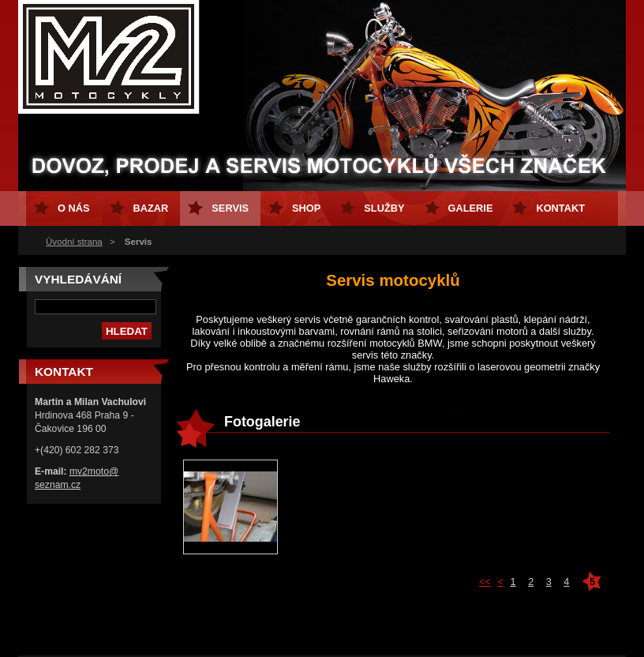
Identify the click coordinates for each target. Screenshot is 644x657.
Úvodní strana (74, 242)
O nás (74, 208)
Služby (384, 208)
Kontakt (560, 208)
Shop (306, 208)
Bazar (151, 208)
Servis (230, 208)
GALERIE (471, 208)
